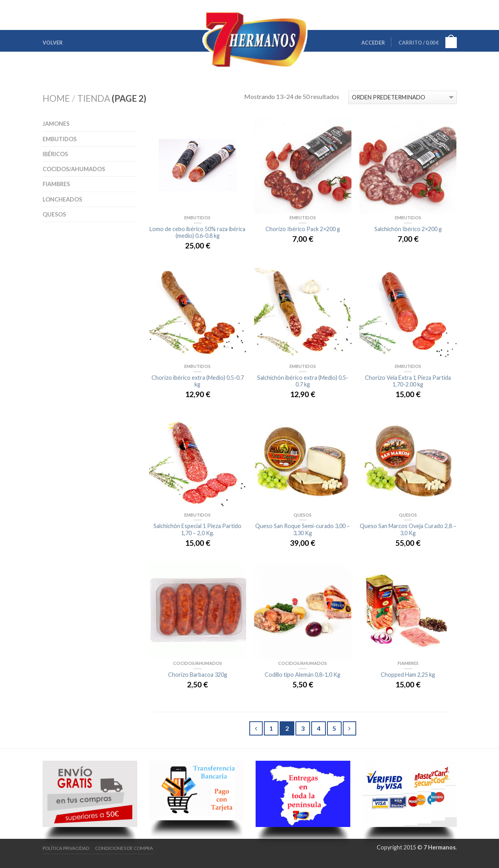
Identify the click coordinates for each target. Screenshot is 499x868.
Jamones (56, 124)
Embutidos (60, 139)
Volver (53, 43)
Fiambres (56, 184)
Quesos (54, 214)
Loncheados (62, 199)
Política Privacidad (66, 848)
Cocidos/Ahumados (74, 169)
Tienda (94, 98)
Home (56, 98)
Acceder (373, 43)
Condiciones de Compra (124, 848)
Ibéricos (55, 154)
